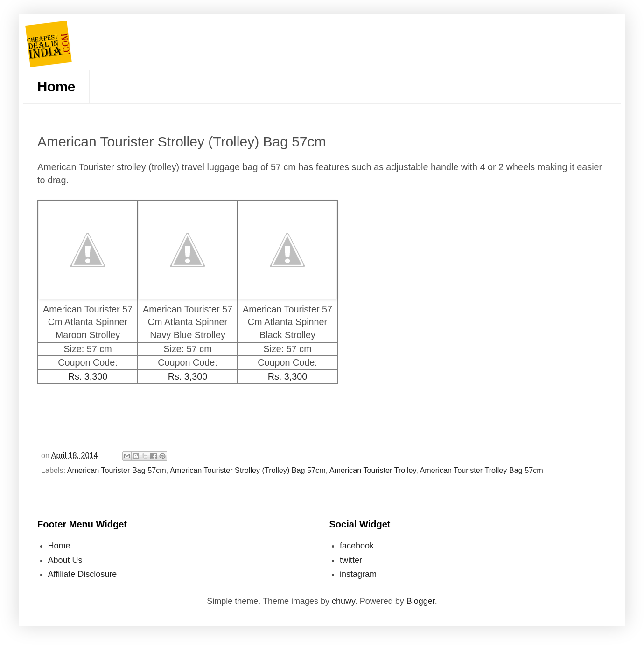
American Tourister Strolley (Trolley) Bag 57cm (248, 470)
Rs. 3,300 (88, 376)
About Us (65, 560)
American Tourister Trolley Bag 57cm (482, 470)
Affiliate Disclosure (83, 574)
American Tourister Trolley (373, 470)
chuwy (343, 601)
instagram (358, 574)
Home (56, 87)
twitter (351, 560)
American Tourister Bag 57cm (117, 470)
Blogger (421, 601)
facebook (357, 546)
